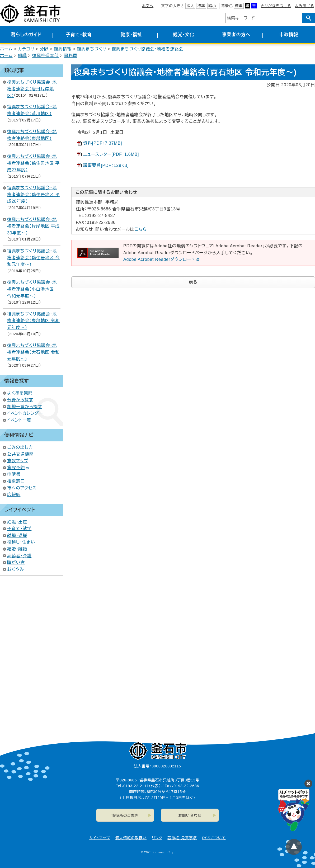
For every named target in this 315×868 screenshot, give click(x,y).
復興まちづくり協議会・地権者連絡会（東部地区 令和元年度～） (33, 321)
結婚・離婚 (17, 549)
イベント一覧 (19, 420)
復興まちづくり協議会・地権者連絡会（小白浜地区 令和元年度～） (32, 289)
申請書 (14, 474)
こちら (141, 229)
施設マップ (18, 461)
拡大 (190, 6)
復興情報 (63, 49)
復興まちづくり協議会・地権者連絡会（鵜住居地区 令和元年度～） (33, 258)
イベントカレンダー (25, 413)
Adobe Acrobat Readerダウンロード (161, 259)
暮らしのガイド (26, 35)
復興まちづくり (92, 49)
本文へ (148, 6)
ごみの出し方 (20, 447)
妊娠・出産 (17, 522)
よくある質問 (20, 393)
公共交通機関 (20, 454)
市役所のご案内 (125, 815)
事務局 (70, 56)
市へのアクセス (22, 488)
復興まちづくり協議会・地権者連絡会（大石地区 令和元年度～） (33, 352)
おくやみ (16, 569)
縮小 (212, 6)
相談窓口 (16, 481)
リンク (157, 838)
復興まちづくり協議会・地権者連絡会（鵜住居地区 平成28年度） (33, 195)
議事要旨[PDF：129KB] (106, 165)
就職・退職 (17, 536)
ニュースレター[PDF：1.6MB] (111, 154)
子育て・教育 (79, 35)
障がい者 (16, 562)
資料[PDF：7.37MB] (103, 143)
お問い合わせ (190, 815)
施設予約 (18, 468)
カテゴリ (26, 49)
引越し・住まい (21, 542)
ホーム (6, 49)
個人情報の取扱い (131, 838)
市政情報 (289, 35)
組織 (22, 56)
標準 (201, 6)
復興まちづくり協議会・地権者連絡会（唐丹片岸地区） (32, 89)
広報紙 (14, 495)
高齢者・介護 (19, 556)
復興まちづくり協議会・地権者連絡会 (148, 49)
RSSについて (214, 838)
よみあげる (304, 6)
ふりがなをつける (276, 6)
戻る (193, 282)
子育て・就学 (19, 529)
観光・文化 (184, 35)
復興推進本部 (45, 56)
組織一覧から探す (25, 407)
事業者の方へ (236, 35)
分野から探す (20, 400)
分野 (44, 49)
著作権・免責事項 (182, 838)
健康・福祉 (131, 35)
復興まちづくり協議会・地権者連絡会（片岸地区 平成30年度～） (33, 226)
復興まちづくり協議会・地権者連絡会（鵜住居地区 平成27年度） (33, 163)
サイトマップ (100, 838)
